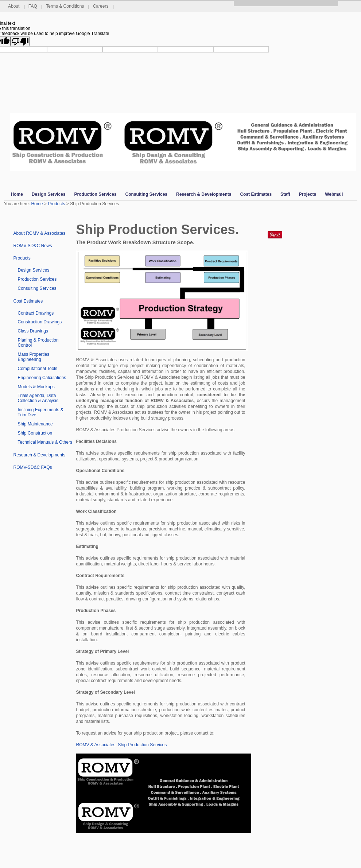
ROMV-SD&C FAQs (33, 467)
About (16, 6)
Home (37, 204)
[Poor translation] (20, 41)
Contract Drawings (36, 313)
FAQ (35, 6)
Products (56, 204)
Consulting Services (37, 288)
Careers (103, 6)
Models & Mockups (36, 387)
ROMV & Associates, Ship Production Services (122, 745)
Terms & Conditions (68, 6)
